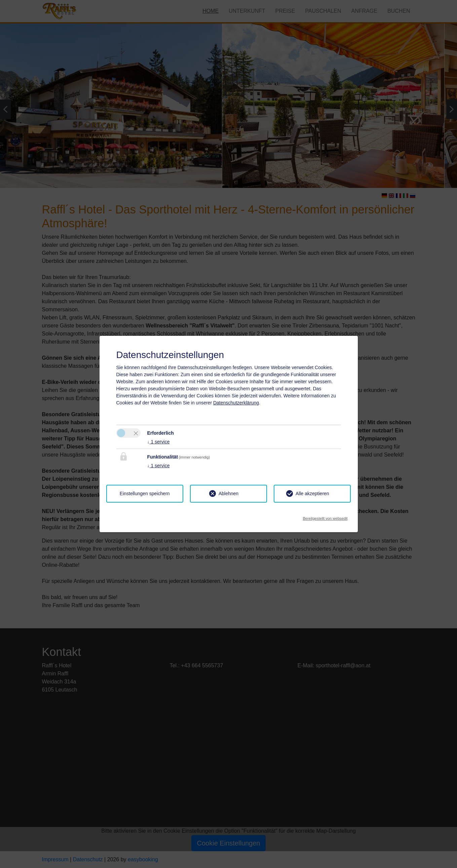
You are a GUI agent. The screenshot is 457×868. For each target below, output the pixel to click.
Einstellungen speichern (145, 494)
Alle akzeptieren (312, 494)
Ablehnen (228, 494)
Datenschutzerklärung (236, 403)
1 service (159, 442)
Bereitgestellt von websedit (325, 517)
